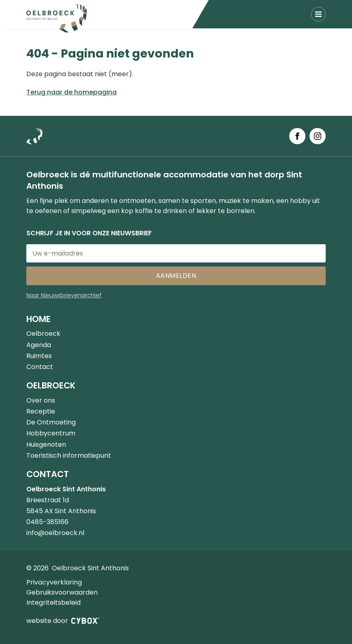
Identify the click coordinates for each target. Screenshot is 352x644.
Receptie (41, 411)
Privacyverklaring (54, 582)
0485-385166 (47, 522)
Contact (40, 367)
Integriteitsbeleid (53, 602)
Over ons (41, 400)
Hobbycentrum (51, 433)
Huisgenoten (46, 445)
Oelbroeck (43, 334)
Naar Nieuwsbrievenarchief (64, 295)
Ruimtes (39, 356)
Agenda (39, 345)
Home (38, 319)
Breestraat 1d (48, 500)
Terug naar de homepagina (71, 92)
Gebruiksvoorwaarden (62, 592)
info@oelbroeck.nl (55, 533)
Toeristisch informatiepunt (69, 455)
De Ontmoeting (51, 422)
